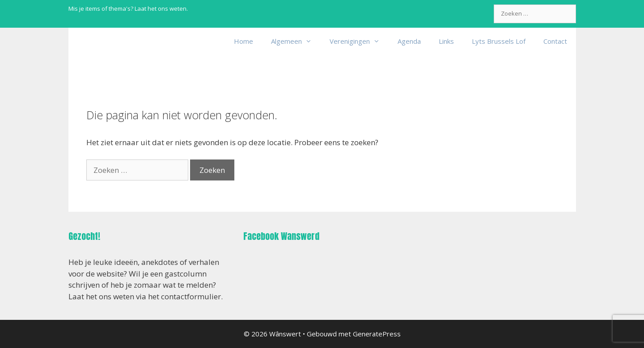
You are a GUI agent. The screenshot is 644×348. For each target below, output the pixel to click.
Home (244, 41)
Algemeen (296, 41)
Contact (555, 41)
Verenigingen (359, 41)
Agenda (409, 41)
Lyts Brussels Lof (499, 41)
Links (446, 41)
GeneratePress (377, 334)
